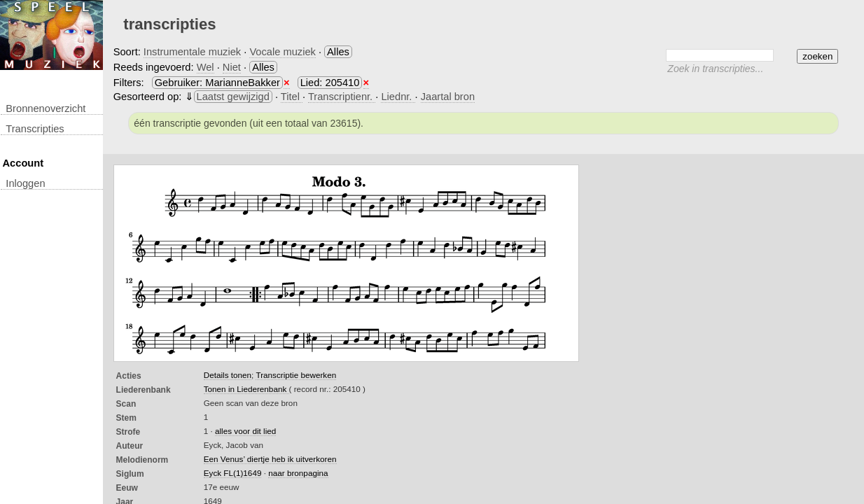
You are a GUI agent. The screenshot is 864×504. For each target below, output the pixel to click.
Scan (126, 404)
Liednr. (398, 97)
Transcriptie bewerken (296, 375)
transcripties (35, 129)
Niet (232, 67)
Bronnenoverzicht (46, 108)
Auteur (130, 446)
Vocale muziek (283, 52)
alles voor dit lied (245, 431)
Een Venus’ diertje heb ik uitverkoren (270, 459)
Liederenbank (144, 390)
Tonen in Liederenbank (246, 389)
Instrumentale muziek (192, 52)
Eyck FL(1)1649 (233, 473)
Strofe (128, 432)
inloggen (25, 183)
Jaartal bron (448, 97)
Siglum (130, 474)
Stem (126, 418)
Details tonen (228, 375)
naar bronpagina (298, 473)
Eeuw (127, 488)
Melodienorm (142, 460)
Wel (205, 67)
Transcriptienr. (342, 97)
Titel (292, 97)
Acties (129, 376)
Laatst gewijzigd (233, 97)
